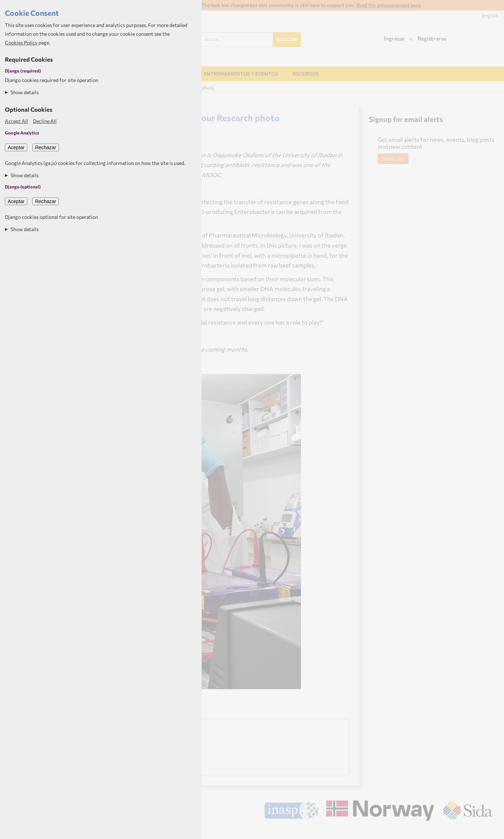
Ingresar (394, 38)
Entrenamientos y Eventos (241, 74)
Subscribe (393, 158)
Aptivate (486, 831)
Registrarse (432, 38)
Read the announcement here (388, 5)
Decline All (45, 121)
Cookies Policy (21, 43)
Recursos (306, 74)
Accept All (16, 121)
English (490, 16)
